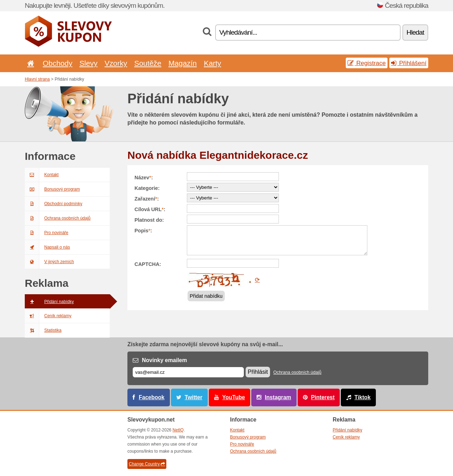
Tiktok (362, 397)
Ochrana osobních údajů (58, 218)
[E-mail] (188, 372)
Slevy (88, 63)
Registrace (367, 63)
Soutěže (148, 63)
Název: (144, 178)
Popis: (143, 231)
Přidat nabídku (206, 296)
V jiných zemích (49, 262)
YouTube (234, 397)
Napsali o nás (47, 247)
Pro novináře (47, 233)
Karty (213, 63)
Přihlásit (258, 372)
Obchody (58, 63)
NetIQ (178, 430)
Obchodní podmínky (53, 204)
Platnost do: (149, 220)
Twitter (194, 397)
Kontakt (42, 175)
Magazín (183, 63)
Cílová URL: (150, 209)
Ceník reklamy (48, 316)
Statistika (43, 330)
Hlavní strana (37, 79)
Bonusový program (52, 189)
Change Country (147, 464)
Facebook (152, 397)
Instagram (278, 397)
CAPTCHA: (148, 264)
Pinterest (323, 397)
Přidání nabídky (49, 302)
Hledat (415, 32)
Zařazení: (147, 199)
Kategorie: (147, 188)
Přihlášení (409, 63)
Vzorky (116, 63)
